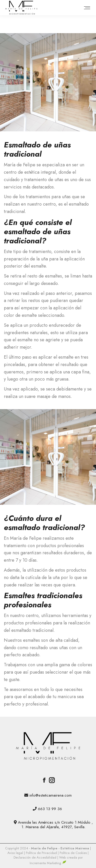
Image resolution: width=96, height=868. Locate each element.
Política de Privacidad (42, 853)
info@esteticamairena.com (51, 795)
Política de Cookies (73, 853)
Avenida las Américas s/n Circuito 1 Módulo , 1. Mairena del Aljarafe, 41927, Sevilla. (55, 825)
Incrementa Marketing (48, 863)
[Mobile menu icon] (87, 8)
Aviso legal (16, 853)
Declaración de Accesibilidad (35, 857)
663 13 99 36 (50, 809)
